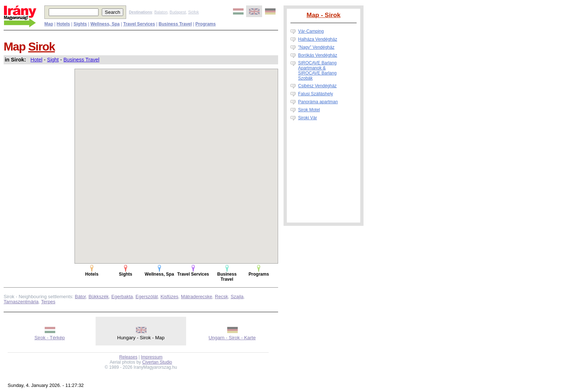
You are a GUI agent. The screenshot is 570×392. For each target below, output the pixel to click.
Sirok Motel (309, 110)
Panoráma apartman (318, 102)
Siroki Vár (308, 118)
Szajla (237, 297)
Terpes (48, 302)
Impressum (152, 357)
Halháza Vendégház (318, 39)
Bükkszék (99, 297)
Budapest (178, 12)
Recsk (221, 297)
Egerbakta (122, 297)
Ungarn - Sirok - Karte (232, 338)
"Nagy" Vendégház (316, 47)
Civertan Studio (157, 362)
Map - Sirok (323, 15)
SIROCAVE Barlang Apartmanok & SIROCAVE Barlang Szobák (317, 71)
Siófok (193, 12)
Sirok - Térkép (50, 338)
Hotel (37, 60)
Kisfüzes (169, 297)
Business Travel (82, 60)
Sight (53, 60)
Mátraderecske (197, 297)
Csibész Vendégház (317, 86)
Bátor (80, 297)
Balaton (161, 12)
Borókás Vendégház (318, 55)
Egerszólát (147, 297)
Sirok (42, 47)
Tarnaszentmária (21, 302)
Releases (128, 357)
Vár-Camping (311, 31)
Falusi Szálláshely (316, 94)
